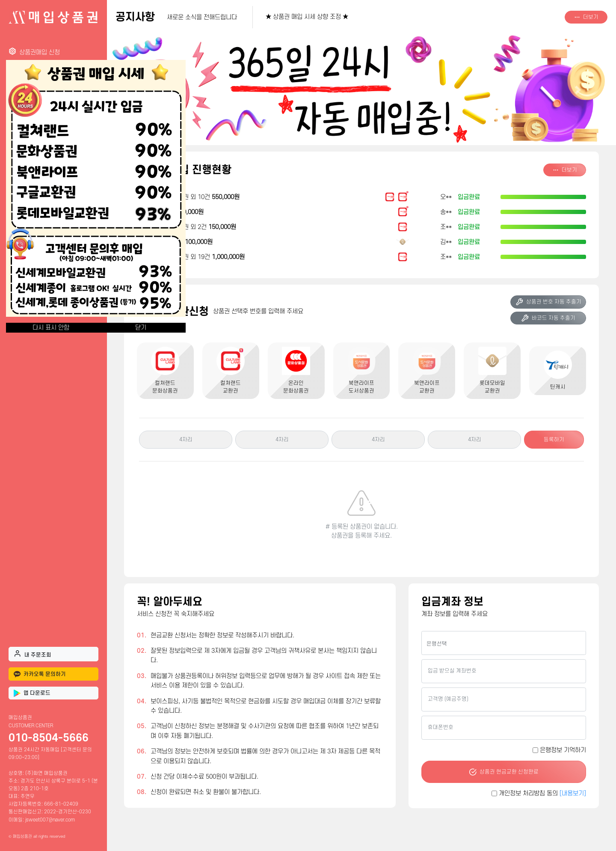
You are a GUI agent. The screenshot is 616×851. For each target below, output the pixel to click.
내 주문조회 (33, 654)
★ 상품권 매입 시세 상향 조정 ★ (307, 17)
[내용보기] (573, 793)
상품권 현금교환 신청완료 (504, 772)
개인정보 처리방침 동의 (542, 793)
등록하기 (554, 440)
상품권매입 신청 (34, 52)
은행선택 (437, 644)
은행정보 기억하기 (563, 750)
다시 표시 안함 (51, 328)
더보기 (586, 17)
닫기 (141, 328)
